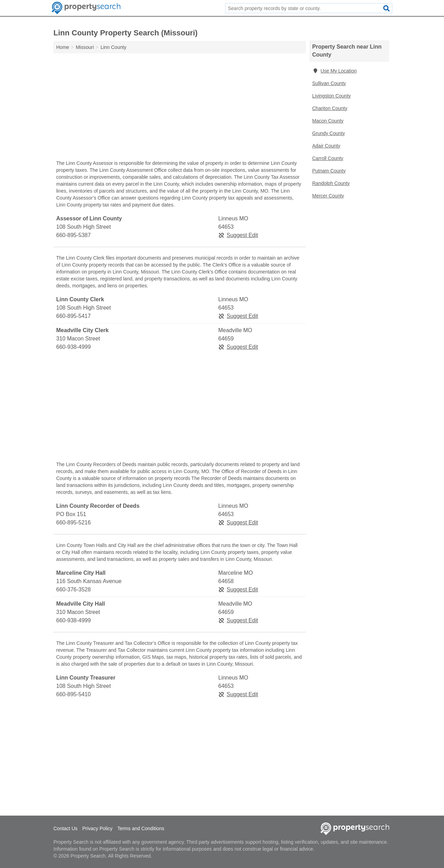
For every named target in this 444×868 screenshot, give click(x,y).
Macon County (328, 121)
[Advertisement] (180, 108)
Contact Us (65, 828)
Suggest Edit (238, 235)
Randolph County (331, 183)
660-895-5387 (74, 235)
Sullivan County (329, 83)
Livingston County (331, 96)
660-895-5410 (74, 694)
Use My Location (334, 71)
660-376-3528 (74, 589)
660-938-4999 (74, 347)
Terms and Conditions (141, 828)
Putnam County (329, 171)
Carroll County (328, 158)
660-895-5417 (74, 316)
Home (63, 47)
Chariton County (330, 108)
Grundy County (328, 133)
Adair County (326, 146)
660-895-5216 (74, 523)
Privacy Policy (97, 828)
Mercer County (328, 196)
